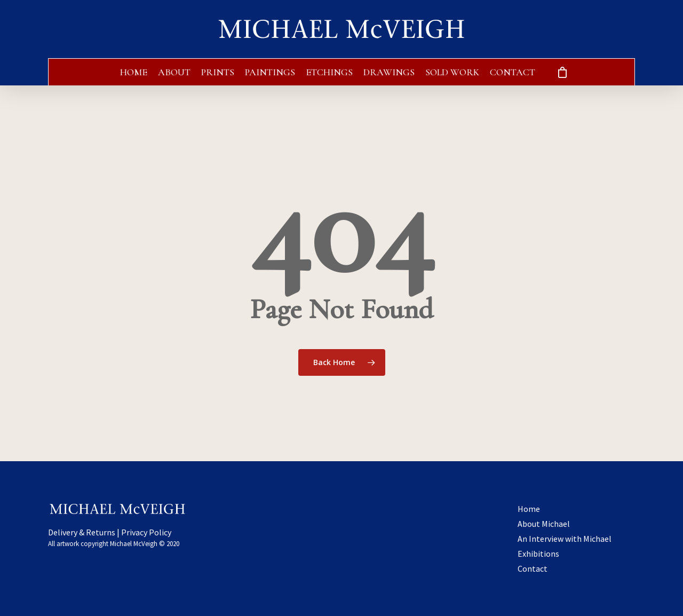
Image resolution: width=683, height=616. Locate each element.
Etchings (329, 73)
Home (134, 73)
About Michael (544, 524)
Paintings (270, 73)
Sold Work (452, 73)
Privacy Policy (146, 532)
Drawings (389, 73)
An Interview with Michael (565, 539)
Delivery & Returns (82, 532)
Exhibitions (538, 554)
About (174, 73)
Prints (218, 73)
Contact (513, 73)
